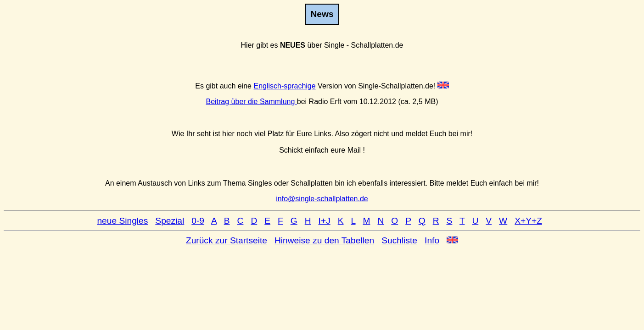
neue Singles (122, 221)
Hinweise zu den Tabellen (324, 240)
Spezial (170, 221)
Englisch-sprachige (284, 86)
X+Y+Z (528, 221)
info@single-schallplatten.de (322, 199)
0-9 (198, 221)
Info (432, 240)
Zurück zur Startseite (227, 240)
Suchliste (399, 240)
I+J (325, 221)
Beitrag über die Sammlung (251, 102)
